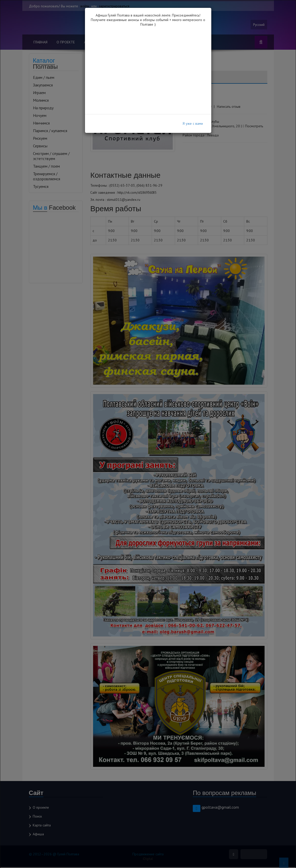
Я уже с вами (193, 123)
